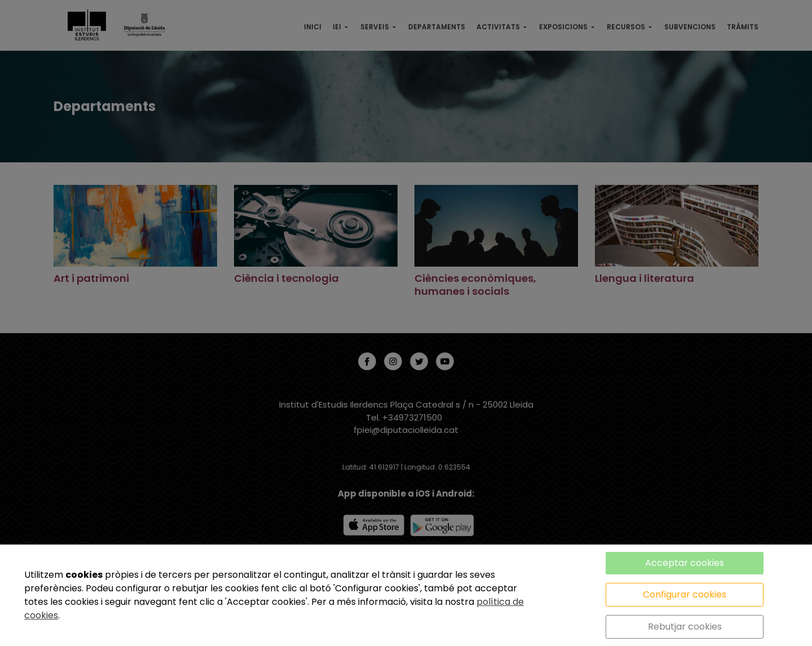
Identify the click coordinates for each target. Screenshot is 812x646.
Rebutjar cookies (685, 627)
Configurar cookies (685, 594)
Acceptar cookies (685, 563)
